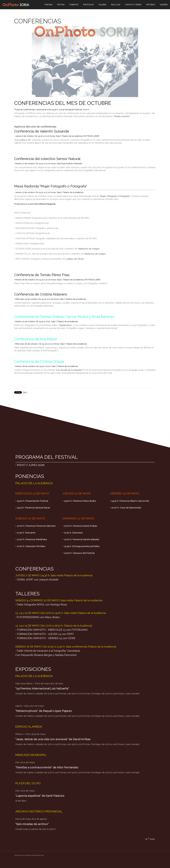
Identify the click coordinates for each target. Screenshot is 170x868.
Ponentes (74, 5)
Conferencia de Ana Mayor (36, 339)
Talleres (102, 5)
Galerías (164, 5)
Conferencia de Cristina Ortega (39, 361)
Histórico (151, 5)
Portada (49, 5)
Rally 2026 (116, 5)
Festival (61, 5)
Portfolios (88, 5)
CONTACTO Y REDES (133, 5)
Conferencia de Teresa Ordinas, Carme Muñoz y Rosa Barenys (64, 317)
